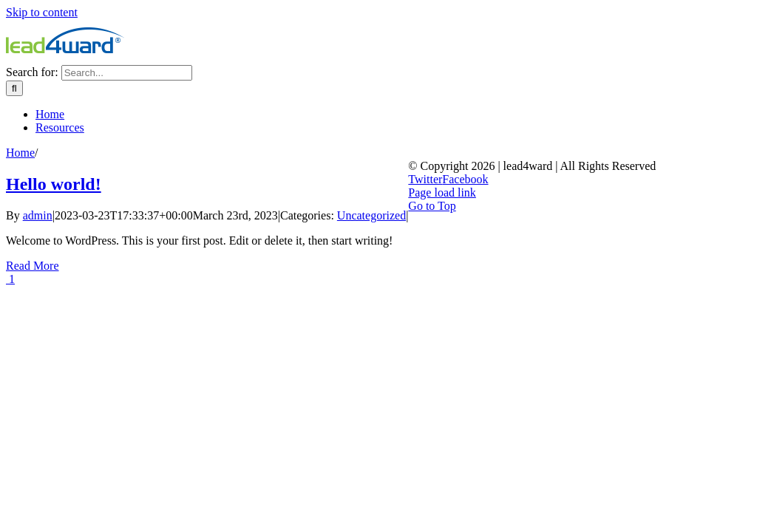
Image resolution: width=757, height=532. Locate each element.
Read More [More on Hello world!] (33, 266)
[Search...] (127, 73)
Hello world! (54, 184)
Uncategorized (371, 215)
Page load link (442, 192)
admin (38, 215)
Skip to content (42, 12)
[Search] (14, 88)
